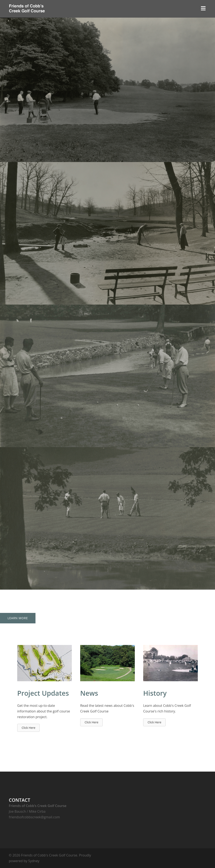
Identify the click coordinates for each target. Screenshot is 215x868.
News (89, 693)
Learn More (18, 618)
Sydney (34, 861)
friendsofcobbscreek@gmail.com (34, 817)
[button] (28, 728)
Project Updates (43, 693)
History (155, 693)
